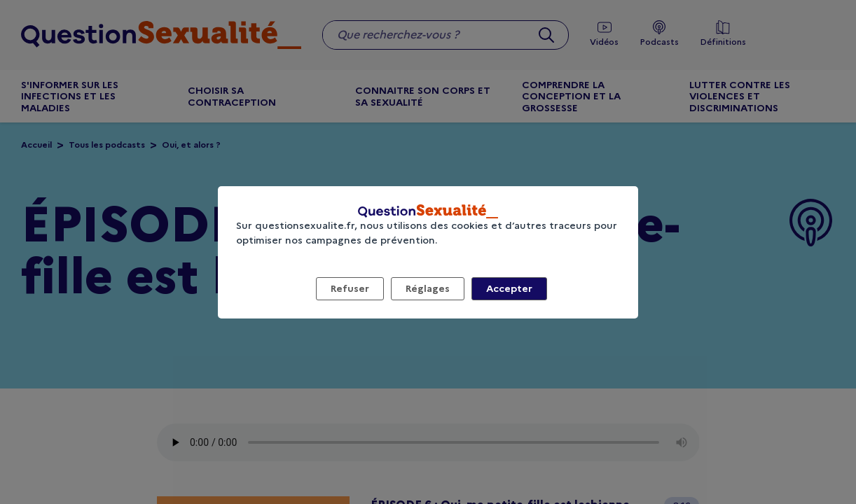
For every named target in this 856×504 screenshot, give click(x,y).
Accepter (509, 288)
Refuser (350, 288)
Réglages (428, 288)
